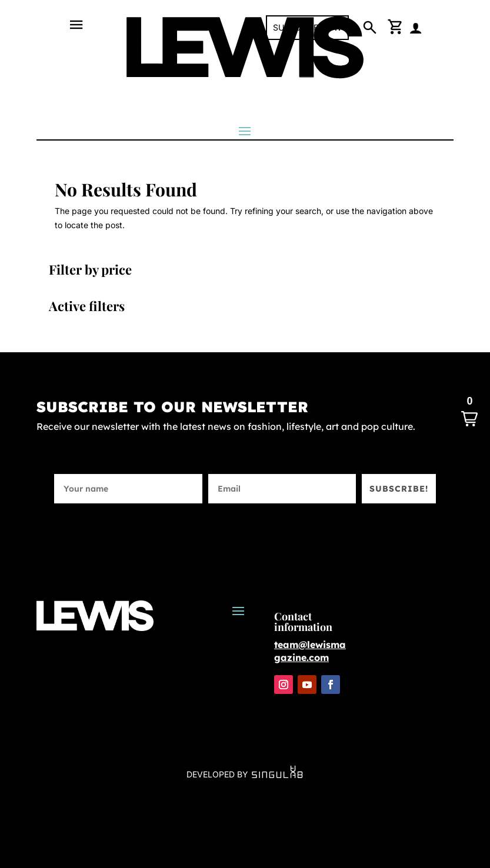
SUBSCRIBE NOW (307, 27)
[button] (469, 412)
